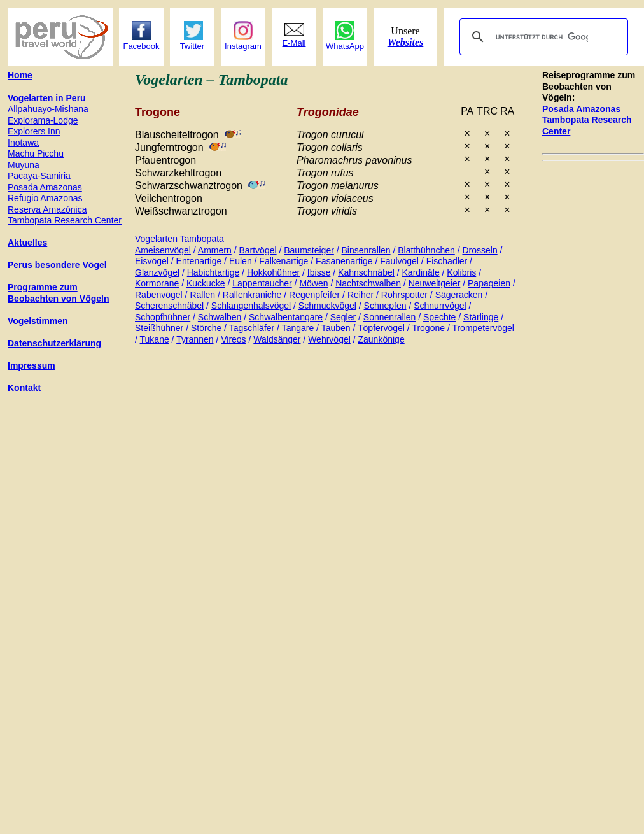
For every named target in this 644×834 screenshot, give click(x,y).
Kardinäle (421, 272)
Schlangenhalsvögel (251, 306)
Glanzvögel (157, 272)
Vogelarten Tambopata (179, 239)
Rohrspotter (404, 295)
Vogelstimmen (38, 321)
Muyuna (24, 165)
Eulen (241, 261)
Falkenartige (283, 261)
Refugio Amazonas (45, 198)
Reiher (360, 295)
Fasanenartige (344, 261)
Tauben (336, 328)
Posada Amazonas (581, 109)
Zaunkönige (381, 339)
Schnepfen (385, 306)
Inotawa (23, 143)
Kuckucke (206, 283)
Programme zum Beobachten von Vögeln (58, 293)
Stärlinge (481, 317)
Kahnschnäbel (366, 272)
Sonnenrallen (390, 317)
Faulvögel (399, 261)
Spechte (439, 317)
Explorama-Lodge (43, 120)
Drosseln (479, 250)
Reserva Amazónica (47, 209)
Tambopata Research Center (65, 220)
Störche (206, 328)
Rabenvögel (159, 295)
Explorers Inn (34, 131)
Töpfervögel (381, 328)
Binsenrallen (366, 250)
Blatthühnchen (426, 250)
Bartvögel (257, 250)
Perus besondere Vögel (57, 265)
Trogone (428, 328)
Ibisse (319, 272)
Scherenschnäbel (169, 306)
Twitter (192, 46)
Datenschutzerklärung (54, 343)
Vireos (233, 339)
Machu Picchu (36, 153)
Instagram (243, 46)
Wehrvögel (329, 339)
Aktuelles (27, 243)
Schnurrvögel (440, 306)
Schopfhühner (163, 317)
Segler (343, 317)
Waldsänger (277, 339)
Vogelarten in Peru (47, 98)
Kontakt (24, 388)
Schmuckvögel (327, 306)
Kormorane (157, 283)
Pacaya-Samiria (39, 176)
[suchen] (542, 37)
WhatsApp (345, 46)
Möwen (313, 283)
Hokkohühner (273, 272)
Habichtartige (213, 272)
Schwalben (220, 317)
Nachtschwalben (368, 283)
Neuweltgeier (435, 283)
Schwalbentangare (286, 317)
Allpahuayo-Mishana (48, 109)
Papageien (489, 283)
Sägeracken (459, 295)
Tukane (155, 339)
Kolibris (461, 272)
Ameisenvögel (163, 250)
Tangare (298, 328)
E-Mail (294, 43)
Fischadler (447, 261)
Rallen (202, 295)
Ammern (215, 250)
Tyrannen (195, 339)
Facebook (141, 46)
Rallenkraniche (252, 295)
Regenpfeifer (314, 295)
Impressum (31, 365)
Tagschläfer (252, 328)
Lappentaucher (262, 283)
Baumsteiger (309, 250)
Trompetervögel (483, 328)
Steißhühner (159, 328)
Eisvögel (152, 261)
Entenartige (199, 261)
